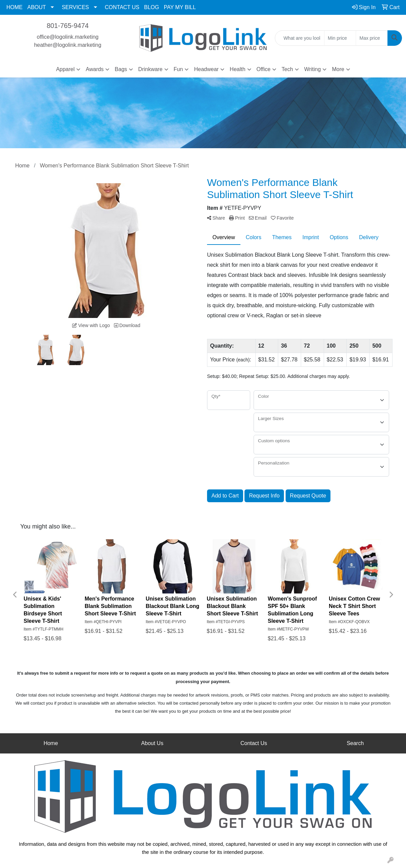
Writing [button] (313, 69)
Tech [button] (287, 69)
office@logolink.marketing (68, 37)
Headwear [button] (206, 69)
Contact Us (254, 743)
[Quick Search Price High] (372, 38)
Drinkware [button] (150, 69)
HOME (14, 7)
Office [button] (264, 69)
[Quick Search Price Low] (340, 38)
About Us (152, 743)
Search (355, 743)
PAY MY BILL (180, 7)
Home (51, 743)
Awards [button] (95, 69)
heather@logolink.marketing (68, 45)
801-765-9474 (68, 26)
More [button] (338, 69)
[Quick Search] (300, 38)
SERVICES (75, 7)
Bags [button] (121, 69)
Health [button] (237, 69)
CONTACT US (122, 7)
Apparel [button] (65, 69)
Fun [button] (178, 69)
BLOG (151, 7)
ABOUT (37, 7)
